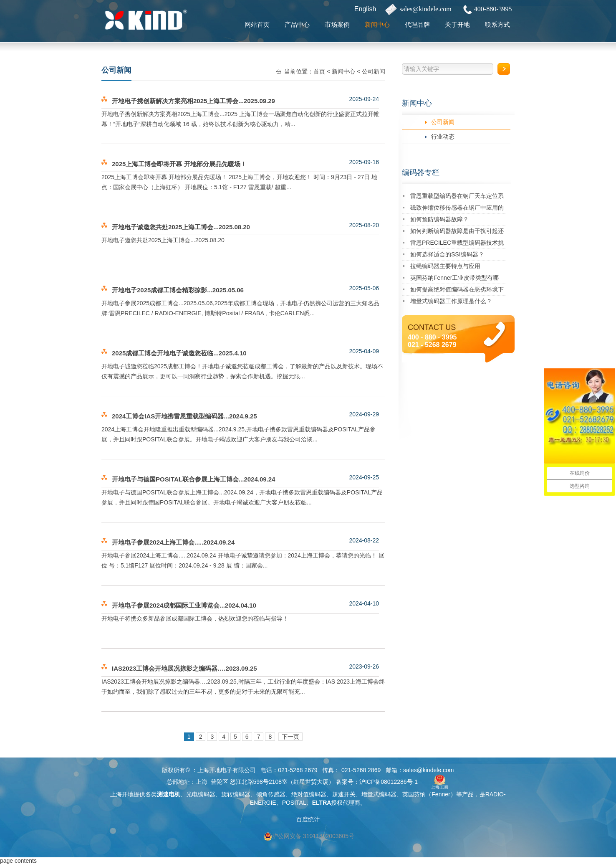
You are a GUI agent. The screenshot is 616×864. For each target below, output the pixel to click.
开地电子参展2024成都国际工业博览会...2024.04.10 (184, 605)
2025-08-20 (364, 225)
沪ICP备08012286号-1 (389, 782)
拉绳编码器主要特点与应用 (445, 266)
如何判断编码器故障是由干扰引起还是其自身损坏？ (457, 232)
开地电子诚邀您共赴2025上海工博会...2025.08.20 (181, 227)
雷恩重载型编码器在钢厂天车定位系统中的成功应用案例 (457, 197)
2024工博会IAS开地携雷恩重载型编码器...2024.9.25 (184, 416)
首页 (319, 71)
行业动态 (443, 137)
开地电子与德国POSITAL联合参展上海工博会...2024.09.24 (193, 479)
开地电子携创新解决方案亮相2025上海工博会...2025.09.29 (193, 101)
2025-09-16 (364, 162)
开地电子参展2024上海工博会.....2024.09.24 (173, 542)
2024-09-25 (364, 477)
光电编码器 (201, 794)
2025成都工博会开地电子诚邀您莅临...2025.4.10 (179, 353)
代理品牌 (417, 24)
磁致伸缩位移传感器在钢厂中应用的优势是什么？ (457, 209)
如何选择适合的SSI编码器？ (447, 254)
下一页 (290, 737)
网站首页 (257, 24)
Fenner (441, 794)
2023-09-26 (364, 666)
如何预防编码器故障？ (439, 219)
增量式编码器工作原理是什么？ (451, 301)
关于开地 (457, 24)
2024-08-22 (364, 540)
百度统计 (308, 819)
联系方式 (497, 24)
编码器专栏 (421, 172)
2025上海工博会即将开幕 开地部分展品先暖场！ (179, 164)
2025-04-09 (364, 351)
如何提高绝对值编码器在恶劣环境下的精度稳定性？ (457, 291)
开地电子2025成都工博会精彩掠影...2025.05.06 (178, 290)
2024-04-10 (364, 603)
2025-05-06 (364, 288)
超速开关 (344, 794)
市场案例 (337, 24)
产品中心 (297, 24)
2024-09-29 (364, 414)
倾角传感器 (271, 794)
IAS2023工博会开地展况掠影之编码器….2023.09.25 (184, 668)
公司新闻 (443, 122)
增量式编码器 (379, 794)
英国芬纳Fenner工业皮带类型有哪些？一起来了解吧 (454, 279)
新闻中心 (377, 24)
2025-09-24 (364, 99)
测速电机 (169, 794)
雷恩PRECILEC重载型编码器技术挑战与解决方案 (457, 244)
